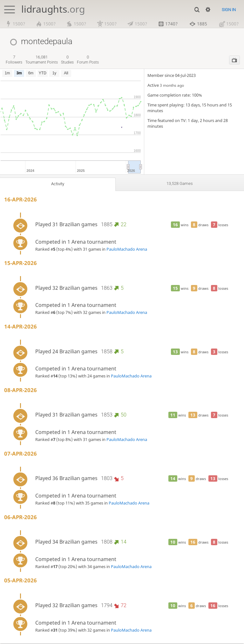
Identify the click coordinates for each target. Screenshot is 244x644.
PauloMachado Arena (127, 249)
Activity (58, 184)
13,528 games (180, 184)
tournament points (42, 60)
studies (67, 60)
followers (14, 60)
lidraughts (53, 9)
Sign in (229, 10)
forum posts (88, 60)
